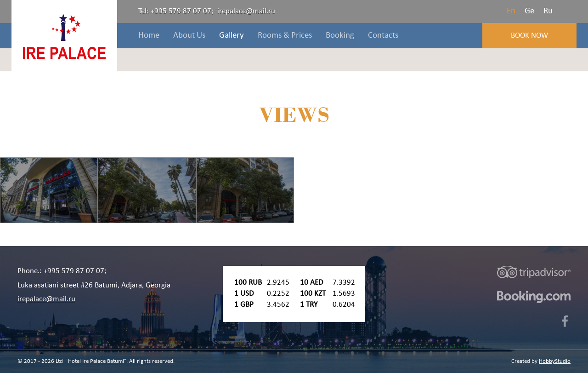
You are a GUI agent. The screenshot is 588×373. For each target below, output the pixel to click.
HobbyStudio (555, 361)
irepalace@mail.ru (246, 11)
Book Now (529, 36)
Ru (548, 11)
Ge (529, 11)
